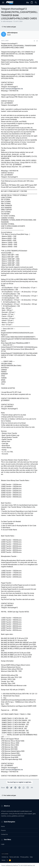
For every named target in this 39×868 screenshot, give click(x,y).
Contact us (4, 834)
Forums (3, 830)
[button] (3, 3)
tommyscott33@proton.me (14, 89)
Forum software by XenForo (18, 865)
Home (3, 826)
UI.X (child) (5, 854)
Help (31, 857)
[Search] (36, 3)
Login (3, 844)
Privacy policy (24, 857)
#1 (37, 41)
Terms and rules (14, 857)
